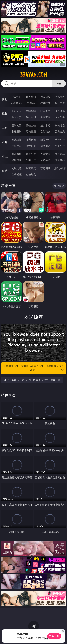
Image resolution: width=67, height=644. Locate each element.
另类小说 (31, 160)
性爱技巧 (60, 160)
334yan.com (33, 75)
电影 (5, 128)
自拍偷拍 (31, 111)
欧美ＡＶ (45, 111)
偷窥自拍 (17, 140)
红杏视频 (17, 174)
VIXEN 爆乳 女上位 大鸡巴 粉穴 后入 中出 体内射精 (32, 380)
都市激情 (17, 154)
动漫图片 (60, 140)
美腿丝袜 (17, 146)
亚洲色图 (31, 140)
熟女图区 (45, 146)
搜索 (59, 84)
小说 (5, 157)
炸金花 (31, 103)
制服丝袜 (17, 131)
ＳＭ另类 (60, 117)
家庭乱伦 (31, 154)
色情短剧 (31, 174)
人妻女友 (45, 154)
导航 (5, 171)
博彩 (5, 99)
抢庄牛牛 (60, 103)
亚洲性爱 (17, 125)
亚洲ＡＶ (17, 111)
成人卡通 (45, 125)
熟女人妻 (17, 117)
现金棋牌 (45, 103)
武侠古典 (60, 154)
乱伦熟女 (45, 131)
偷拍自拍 (31, 125)
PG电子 (17, 97)
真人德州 (31, 97)
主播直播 (45, 117)
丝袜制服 (31, 117)
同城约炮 (17, 168)
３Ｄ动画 (60, 111)
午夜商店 (31, 168)
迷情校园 (17, 160)
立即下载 (54, 636)
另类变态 (60, 131)
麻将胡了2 (17, 103)
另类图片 (60, 146)
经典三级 (31, 131)
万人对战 (45, 97)
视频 (5, 114)
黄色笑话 (45, 160)
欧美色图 (45, 140)
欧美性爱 (60, 125)
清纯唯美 (31, 146)
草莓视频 (45, 168)
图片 (5, 142)
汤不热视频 (60, 168)
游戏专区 (60, 97)
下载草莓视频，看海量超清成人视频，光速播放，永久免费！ (34, 368)
